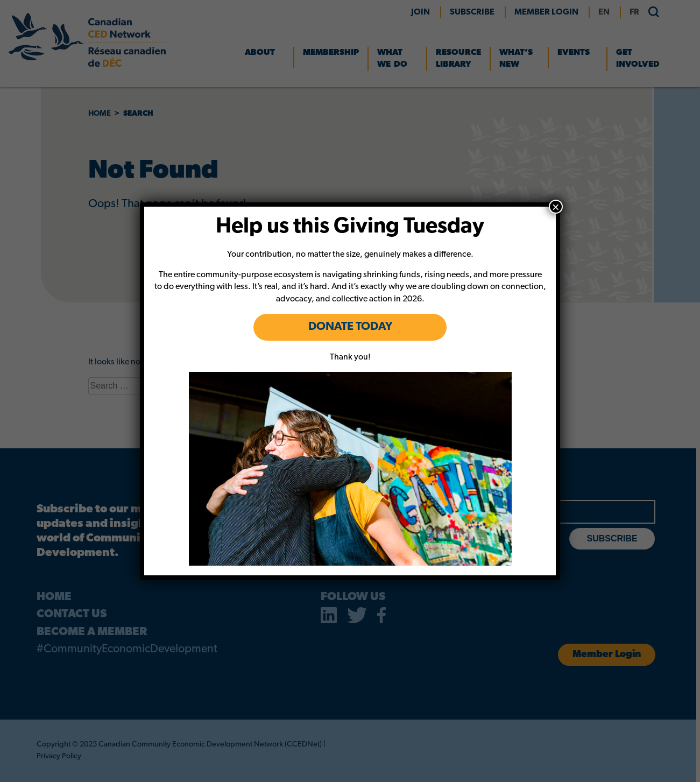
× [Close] (556, 207)
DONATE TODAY (350, 327)
